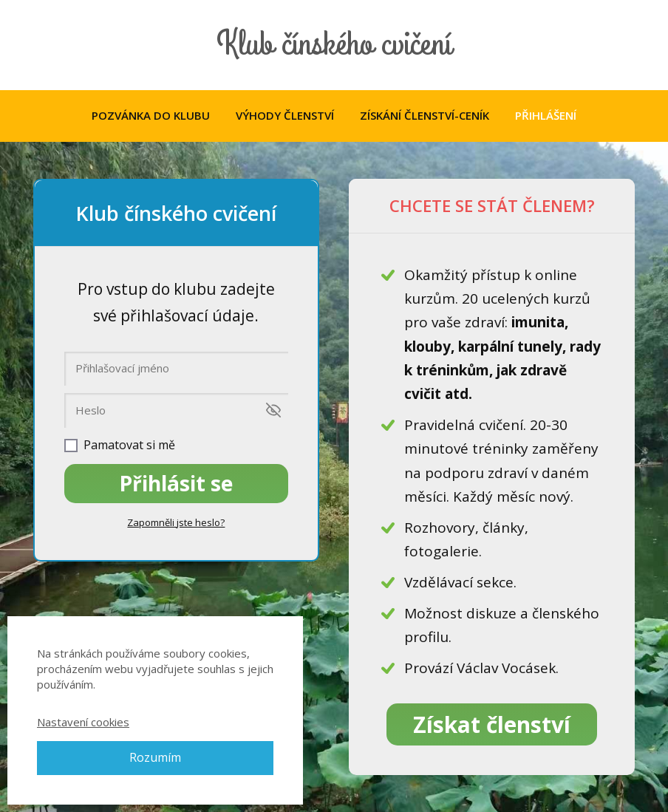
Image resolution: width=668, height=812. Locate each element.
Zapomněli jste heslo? (176, 522)
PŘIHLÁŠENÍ (546, 115)
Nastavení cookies (83, 722)
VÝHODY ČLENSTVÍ (285, 115)
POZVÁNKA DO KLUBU (151, 115)
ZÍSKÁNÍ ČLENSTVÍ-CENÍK (425, 115)
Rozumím (155, 757)
